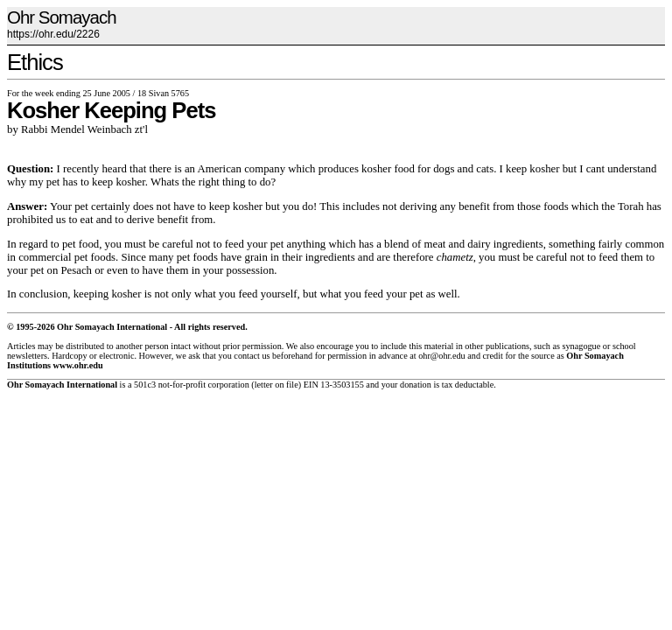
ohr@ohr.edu (441, 356)
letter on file (276, 385)
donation (416, 385)
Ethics (35, 62)
